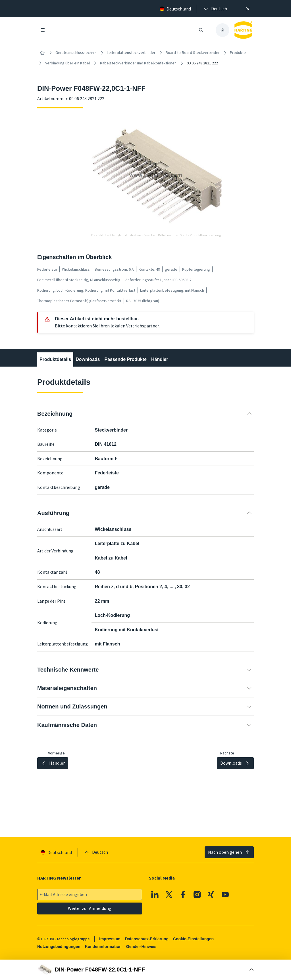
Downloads (88, 359)
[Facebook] (183, 895)
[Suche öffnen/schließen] (201, 30)
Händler (160, 359)
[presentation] (215, 9)
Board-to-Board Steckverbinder (193, 52)
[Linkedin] (155, 895)
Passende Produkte (125, 359)
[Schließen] (248, 9)
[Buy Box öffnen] (145, 970)
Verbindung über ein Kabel (67, 63)
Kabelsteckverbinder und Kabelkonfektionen (138, 63)
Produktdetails (55, 359)
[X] (169, 895)
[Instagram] (197, 895)
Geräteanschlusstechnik (76, 52)
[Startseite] (42, 53)
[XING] (211, 895)
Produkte (238, 52)
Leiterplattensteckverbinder (131, 52)
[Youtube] (225, 895)
